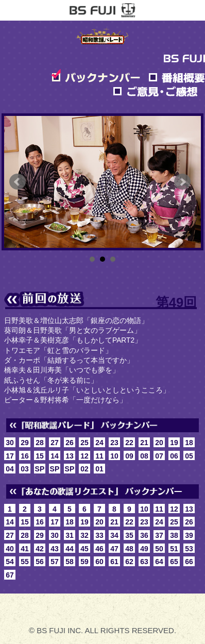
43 (55, 549)
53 (189, 549)
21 (144, 443)
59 (84, 562)
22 (129, 443)
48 (129, 549)
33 (99, 535)
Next (182, 182)
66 (189, 562)
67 (10, 575)
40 (10, 549)
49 (144, 549)
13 (70, 456)
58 (70, 562)
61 (114, 562)
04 (10, 469)
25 (84, 443)
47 (114, 549)
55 (25, 562)
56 (40, 562)
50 (159, 549)
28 (40, 443)
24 (99, 443)
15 (40, 456)
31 (70, 535)
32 (84, 535)
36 (144, 535)
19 (174, 443)
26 (70, 443)
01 (99, 469)
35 (129, 535)
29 (25, 443)
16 (25, 456)
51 (174, 549)
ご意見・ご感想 (155, 90)
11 (99, 456)
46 (99, 549)
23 (114, 443)
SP (40, 469)
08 (144, 456)
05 (189, 456)
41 (25, 549)
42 (40, 549)
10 (114, 456)
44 (70, 549)
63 (144, 562)
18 (189, 443)
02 (84, 469)
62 (129, 562)
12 (84, 456)
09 (129, 456)
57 (55, 562)
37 (159, 535)
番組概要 (176, 76)
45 (84, 549)
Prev (18, 182)
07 (159, 456)
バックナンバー (96, 76)
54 (10, 562)
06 (174, 456)
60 (99, 562)
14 (55, 456)
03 (25, 469)
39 (189, 535)
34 (114, 535)
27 (55, 443)
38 (174, 535)
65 (174, 562)
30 (10, 443)
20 (159, 443)
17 (10, 456)
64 (159, 562)
